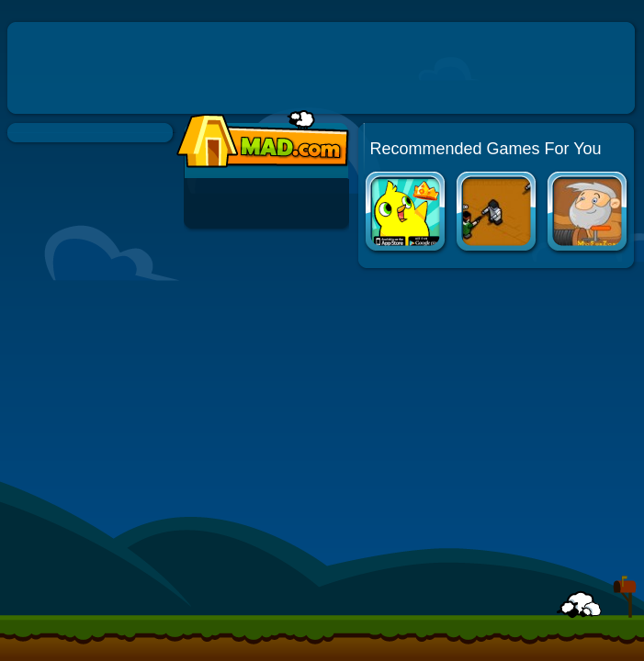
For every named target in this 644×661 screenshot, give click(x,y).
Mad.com (258, 140)
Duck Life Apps (407, 213)
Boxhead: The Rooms (497, 213)
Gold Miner (588, 213)
